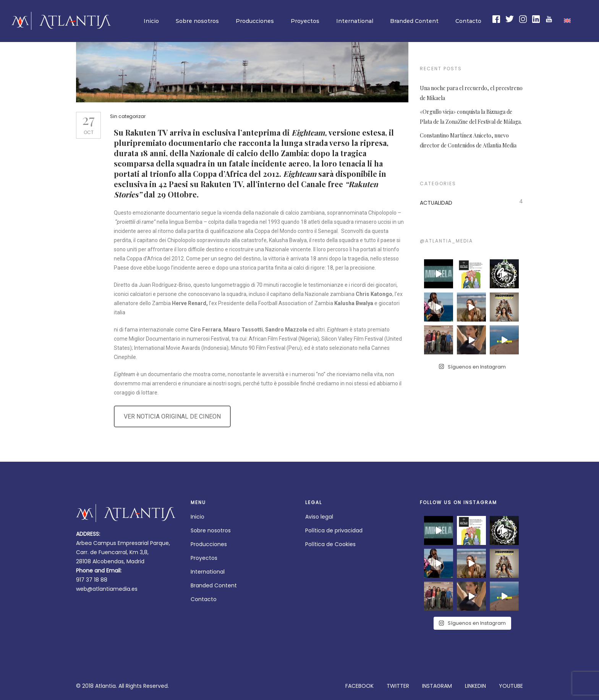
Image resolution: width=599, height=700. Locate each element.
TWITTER (398, 686)
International (355, 21)
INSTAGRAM (437, 686)
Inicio (151, 21)
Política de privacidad (334, 530)
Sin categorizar (130, 116)
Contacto (468, 21)
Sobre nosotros (197, 21)
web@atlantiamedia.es (107, 589)
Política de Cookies (330, 544)
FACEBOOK (359, 686)
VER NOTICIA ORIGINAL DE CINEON (175, 416)
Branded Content (414, 21)
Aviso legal (319, 517)
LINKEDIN (475, 686)
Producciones (255, 21)
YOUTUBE (511, 686)
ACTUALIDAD (436, 203)
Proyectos (305, 21)
